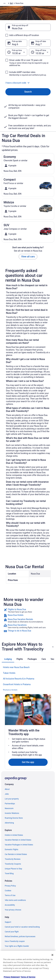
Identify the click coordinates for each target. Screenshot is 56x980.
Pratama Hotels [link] (10, 690)
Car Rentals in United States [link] (16, 854)
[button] (28, 83)
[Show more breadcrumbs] (4, 3)
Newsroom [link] (9, 808)
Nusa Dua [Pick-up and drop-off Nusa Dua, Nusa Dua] (17, 28)
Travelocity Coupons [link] (13, 864)
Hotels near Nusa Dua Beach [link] (16, 667)
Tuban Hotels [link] (9, 673)
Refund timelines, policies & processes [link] (20, 937)
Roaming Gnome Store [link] (14, 818)
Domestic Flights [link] (11, 850)
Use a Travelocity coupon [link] (15, 941)
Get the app (28, 762)
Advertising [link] (9, 823)
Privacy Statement (12, 977)
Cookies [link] (8, 891)
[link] (28, 611)
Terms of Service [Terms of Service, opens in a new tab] (28, 977)
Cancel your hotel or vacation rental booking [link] (22, 927)
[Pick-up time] (16, 52)
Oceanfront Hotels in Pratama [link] (17, 684)
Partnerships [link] (10, 804)
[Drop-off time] (40, 52)
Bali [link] (11, 3)
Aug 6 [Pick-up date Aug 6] (15, 44)
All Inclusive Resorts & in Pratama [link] (19, 679)
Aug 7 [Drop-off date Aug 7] (39, 44)
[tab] (8, 659)
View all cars (28, 257)
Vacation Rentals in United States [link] (18, 840)
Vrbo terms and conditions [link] (15, 900)
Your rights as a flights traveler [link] (17, 946)
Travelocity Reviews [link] (13, 859)
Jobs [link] (7, 794)
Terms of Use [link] (10, 895)
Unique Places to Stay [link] (13, 869)
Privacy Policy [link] (10, 886)
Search (28, 92)
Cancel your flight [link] (12, 932)
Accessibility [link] (10, 905)
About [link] (7, 789)
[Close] (52, 955)
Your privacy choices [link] (13, 910)
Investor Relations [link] (12, 813)
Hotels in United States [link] (14, 835)
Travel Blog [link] (9, 874)
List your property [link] (12, 799)
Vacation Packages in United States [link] (19, 845)
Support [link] (8, 922)
